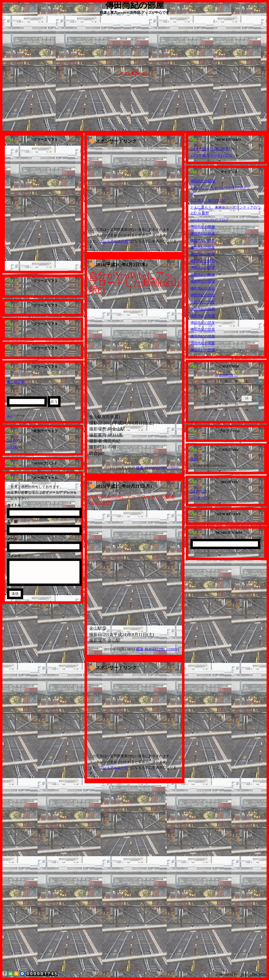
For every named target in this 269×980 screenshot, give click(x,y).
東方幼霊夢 (16, 382)
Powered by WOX (254, 974)
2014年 (12, 440)
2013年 (12, 447)
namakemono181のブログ (209, 220)
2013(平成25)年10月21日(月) (124, 486)
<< (216, 375)
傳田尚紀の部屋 (203, 181)
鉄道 (140, 468)
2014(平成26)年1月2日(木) (121, 265)
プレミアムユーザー (115, 241)
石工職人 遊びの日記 (208, 200)
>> (236, 375)
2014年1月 (198, 491)
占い (10, 416)
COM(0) (172, 468)
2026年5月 (226, 375)
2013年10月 (199, 498)
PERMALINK (155, 468)
